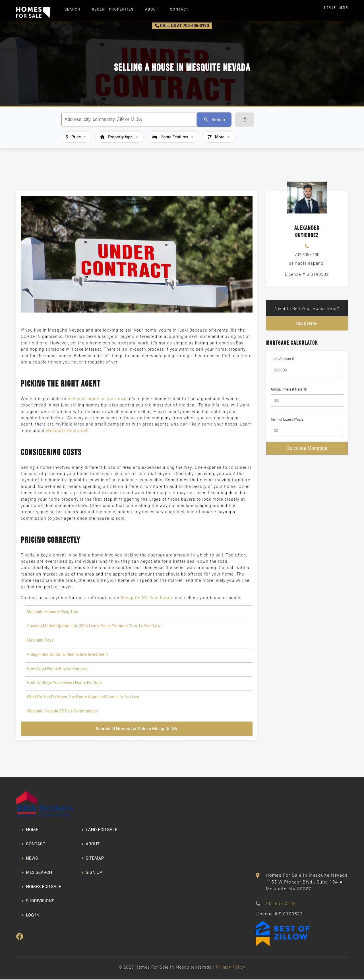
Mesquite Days (40, 640)
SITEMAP (93, 859)
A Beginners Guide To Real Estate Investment (67, 654)
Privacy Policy (231, 968)
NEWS (30, 859)
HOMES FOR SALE (42, 887)
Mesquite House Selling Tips (52, 612)
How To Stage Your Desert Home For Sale (64, 683)
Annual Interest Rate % (289, 390)
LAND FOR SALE (99, 831)
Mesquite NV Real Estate (147, 598)
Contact (179, 9)
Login (343, 8)
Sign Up (330, 8)
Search (73, 9)
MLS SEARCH (37, 873)
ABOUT (91, 845)
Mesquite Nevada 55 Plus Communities (62, 711)
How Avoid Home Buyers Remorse (58, 669)
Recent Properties (113, 9)
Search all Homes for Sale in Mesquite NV (136, 729)
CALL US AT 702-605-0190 (182, 26)
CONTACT (34, 845)
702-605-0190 (307, 255)
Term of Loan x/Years (287, 420)
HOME (30, 831)
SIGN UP (92, 873)
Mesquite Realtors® (68, 431)
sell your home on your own (97, 399)
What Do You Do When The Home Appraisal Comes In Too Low (83, 697)
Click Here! (307, 323)
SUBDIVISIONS (38, 902)
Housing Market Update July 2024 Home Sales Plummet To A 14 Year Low (94, 626)
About (152, 9)
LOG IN (31, 916)
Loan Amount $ (283, 359)
